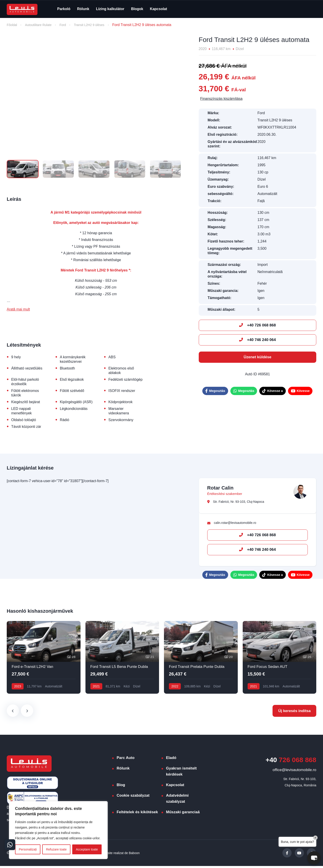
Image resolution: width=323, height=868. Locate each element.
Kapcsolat (158, 9)
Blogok (137, 9)
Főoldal (13, 25)
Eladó (171, 760)
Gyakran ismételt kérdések (181, 773)
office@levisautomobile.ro (294, 772)
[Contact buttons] (11, 844)
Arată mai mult (18, 310)
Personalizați (28, 849)
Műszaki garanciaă (183, 814)
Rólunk (83, 9)
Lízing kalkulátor (110, 9)
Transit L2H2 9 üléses (97, 25)
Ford (69, 25)
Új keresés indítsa (294, 713)
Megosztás (215, 391)
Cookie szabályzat (133, 797)
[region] (58, 830)
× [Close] (315, 838)
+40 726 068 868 (258, 326)
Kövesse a (272, 391)
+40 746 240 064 (258, 340)
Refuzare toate (56, 849)
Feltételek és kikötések (137, 814)
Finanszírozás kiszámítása (222, 99)
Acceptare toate (87, 849)
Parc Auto (126, 760)
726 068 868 (291, 762)
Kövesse (300, 391)
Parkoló (64, 9)
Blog (121, 787)
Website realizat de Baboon (123, 855)
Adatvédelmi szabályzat (177, 800)
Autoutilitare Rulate (42, 25)
